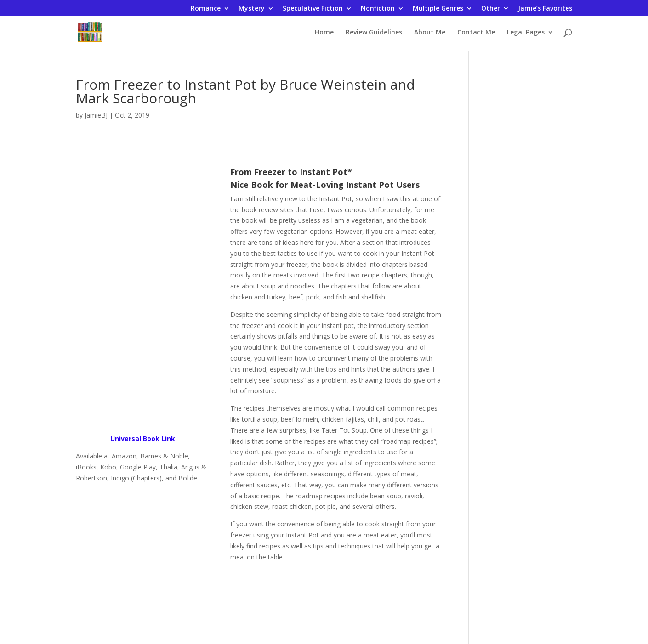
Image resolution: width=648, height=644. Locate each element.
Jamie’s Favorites (545, 9)
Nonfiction (378, 9)
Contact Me (476, 33)
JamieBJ (96, 115)
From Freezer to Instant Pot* (291, 172)
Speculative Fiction (313, 9)
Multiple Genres (438, 9)
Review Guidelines (374, 33)
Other (491, 9)
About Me (430, 33)
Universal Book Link (143, 438)
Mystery (252, 9)
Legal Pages (526, 33)
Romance (206, 9)
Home (324, 33)
